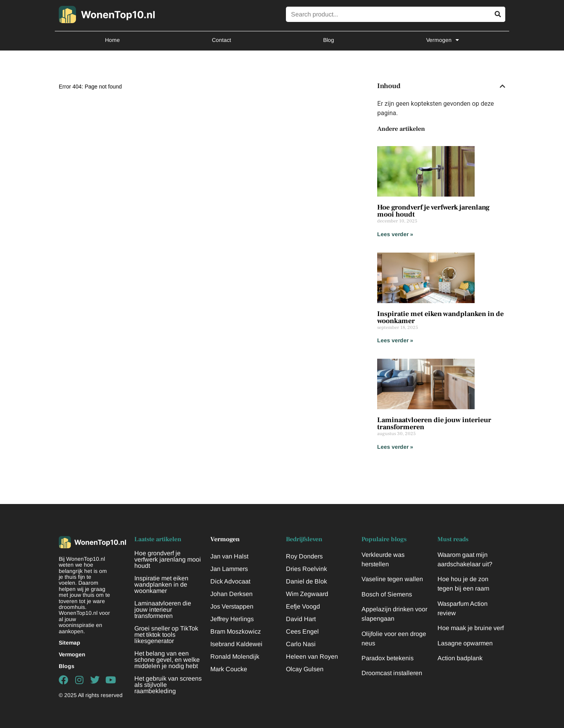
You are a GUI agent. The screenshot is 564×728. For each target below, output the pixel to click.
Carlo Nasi (301, 644)
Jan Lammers (229, 569)
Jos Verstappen (232, 606)
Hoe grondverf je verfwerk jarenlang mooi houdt (433, 211)
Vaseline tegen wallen (392, 579)
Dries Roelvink (306, 569)
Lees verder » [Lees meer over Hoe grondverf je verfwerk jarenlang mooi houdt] (395, 234)
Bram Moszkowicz (236, 631)
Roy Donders (304, 556)
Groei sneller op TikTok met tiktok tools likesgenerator (166, 635)
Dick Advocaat (230, 581)
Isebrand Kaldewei (236, 644)
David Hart (301, 619)
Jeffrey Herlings (232, 619)
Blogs (67, 666)
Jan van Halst (229, 556)
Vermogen (443, 40)
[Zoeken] (498, 14)
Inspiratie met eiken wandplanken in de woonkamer (440, 317)
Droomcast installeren (392, 673)
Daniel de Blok (306, 581)
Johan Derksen (231, 594)
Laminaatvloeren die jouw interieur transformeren (434, 424)
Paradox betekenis (388, 658)
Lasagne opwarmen (465, 643)
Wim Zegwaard (307, 594)
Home (112, 40)
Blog (329, 40)
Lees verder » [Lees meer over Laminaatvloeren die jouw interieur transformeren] (395, 447)
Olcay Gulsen (305, 669)
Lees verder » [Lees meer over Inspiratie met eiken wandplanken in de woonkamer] (395, 340)
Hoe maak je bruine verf (471, 628)
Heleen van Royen (312, 657)
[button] (503, 86)
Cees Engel (302, 631)
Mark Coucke (229, 669)
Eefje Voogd (303, 606)
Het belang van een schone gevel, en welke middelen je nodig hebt (167, 660)
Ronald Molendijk (235, 657)
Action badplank (460, 658)
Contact (221, 40)
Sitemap (70, 643)
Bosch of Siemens (387, 594)
